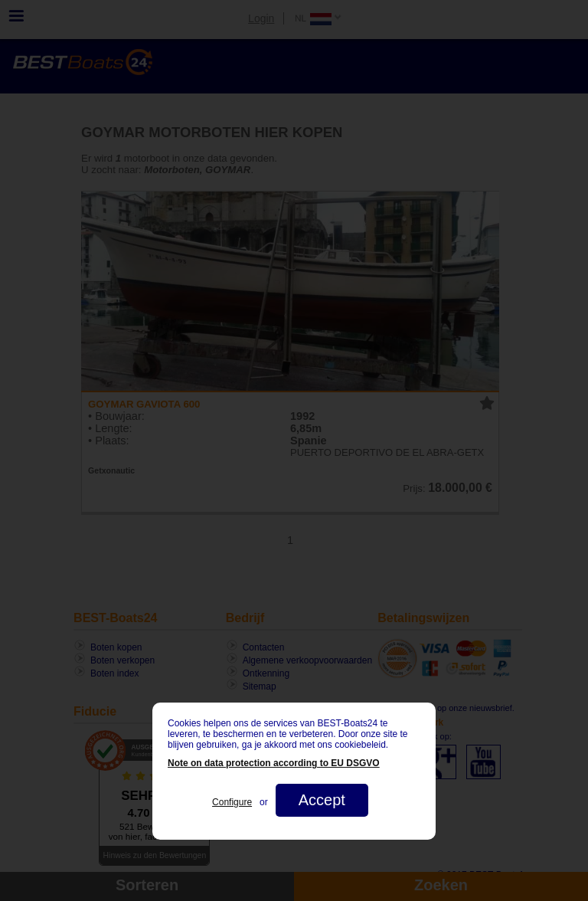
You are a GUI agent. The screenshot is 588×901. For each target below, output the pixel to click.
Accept (322, 800)
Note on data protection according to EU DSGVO (274, 763)
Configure (232, 802)
